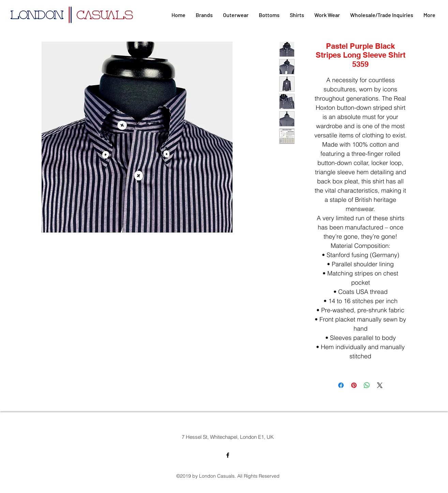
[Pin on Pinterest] (354, 385)
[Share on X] (380, 385)
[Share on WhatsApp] (367, 385)
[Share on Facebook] (341, 385)
